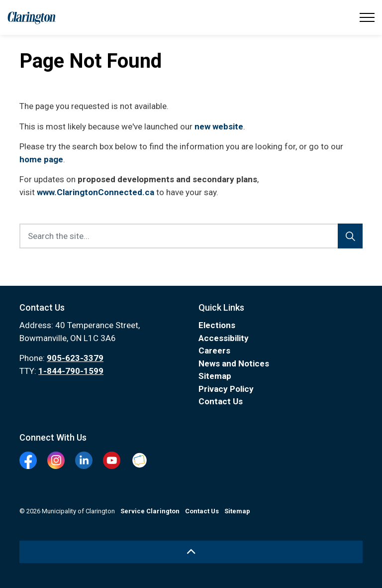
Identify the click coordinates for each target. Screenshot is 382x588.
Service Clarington (150, 511)
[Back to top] (191, 552)
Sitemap (215, 376)
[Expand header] (367, 17)
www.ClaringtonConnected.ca (95, 192)
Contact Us (221, 401)
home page (41, 159)
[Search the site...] (191, 236)
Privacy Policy (226, 389)
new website (219, 126)
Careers (214, 351)
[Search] (350, 236)
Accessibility (224, 338)
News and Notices (234, 363)
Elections (217, 325)
